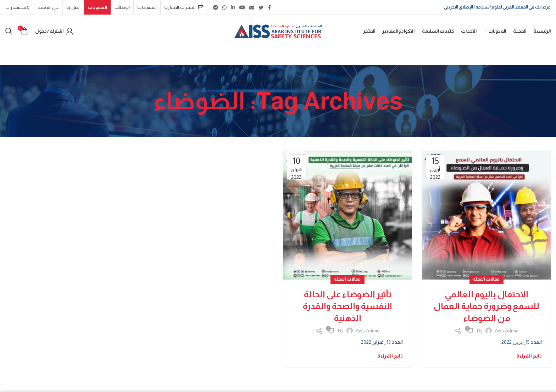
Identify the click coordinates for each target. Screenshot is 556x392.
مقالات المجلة (486, 279)
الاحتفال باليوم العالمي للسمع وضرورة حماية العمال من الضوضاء (486, 306)
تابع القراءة (529, 356)
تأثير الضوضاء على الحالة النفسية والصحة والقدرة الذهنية (347, 306)
